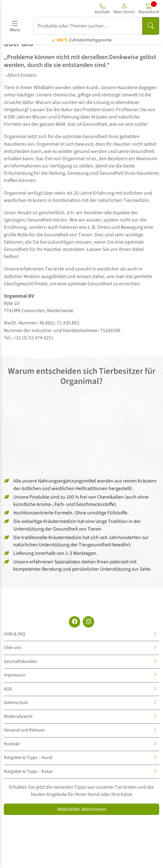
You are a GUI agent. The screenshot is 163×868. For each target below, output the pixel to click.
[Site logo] (28, 9)
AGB (8, 689)
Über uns (12, 648)
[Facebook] (75, 622)
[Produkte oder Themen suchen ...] (88, 26)
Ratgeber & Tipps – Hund (28, 758)
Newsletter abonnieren (82, 809)
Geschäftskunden (21, 662)
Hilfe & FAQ (15, 634)
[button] (124, 9)
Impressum (15, 675)
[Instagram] (88, 622)
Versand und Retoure (24, 730)
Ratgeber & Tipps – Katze (28, 771)
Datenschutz (16, 703)
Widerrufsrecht (18, 716)
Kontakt (12, 744)
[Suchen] (151, 26)
